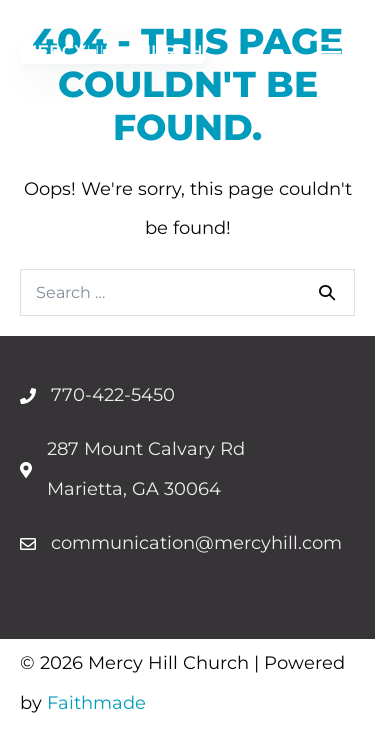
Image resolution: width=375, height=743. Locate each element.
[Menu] (330, 51)
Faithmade (96, 703)
